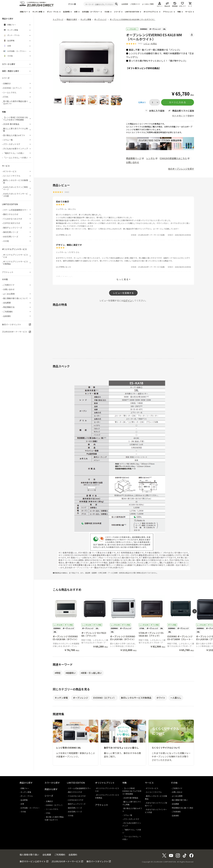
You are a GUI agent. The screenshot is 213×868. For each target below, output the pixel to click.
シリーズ (117, 12)
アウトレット (168, 12)
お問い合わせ (133, 162)
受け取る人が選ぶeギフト (14, 135)
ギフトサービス (10, 171)
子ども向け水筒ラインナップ (15, 149)
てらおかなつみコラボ (13, 219)
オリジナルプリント (151, 12)
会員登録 (125, 4)
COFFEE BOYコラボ (12, 223)
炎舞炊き (7, 83)
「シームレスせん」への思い (15, 158)
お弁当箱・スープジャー (91, 12)
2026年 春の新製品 (11, 124)
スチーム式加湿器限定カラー (15, 210)
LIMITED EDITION (132, 12)
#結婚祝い (71, 673)
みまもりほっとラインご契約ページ (15, 188)
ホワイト (161, 698)
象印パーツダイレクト (12, 324)
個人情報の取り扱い (180, 800)
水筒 (76, 12)
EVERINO (144, 29)
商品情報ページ (135, 158)
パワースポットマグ (12, 144)
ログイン (128, 300)
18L (164, 29)
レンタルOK (132, 29)
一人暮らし (176, 698)
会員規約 (7, 316)
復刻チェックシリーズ (13, 228)
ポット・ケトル (53, 12)
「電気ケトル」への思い (14, 153)
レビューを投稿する (123, 293)
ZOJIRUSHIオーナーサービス (14, 332)
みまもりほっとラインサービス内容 (15, 195)
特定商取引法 (9, 307)
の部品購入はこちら (174, 158)
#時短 (58, 673)
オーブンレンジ (155, 29)
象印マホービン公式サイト (33, 861)
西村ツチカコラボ (11, 214)
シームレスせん (10, 92)
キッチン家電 (37, 12)
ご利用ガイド (135, 4)
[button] (120, 100)
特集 (179, 12)
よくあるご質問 (148, 4)
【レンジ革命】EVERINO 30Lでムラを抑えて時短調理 (16, 119)
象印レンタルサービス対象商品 (136, 698)
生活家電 (66, 12)
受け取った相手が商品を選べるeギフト (15, 102)
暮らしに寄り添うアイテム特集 (15, 130)
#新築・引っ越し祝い (91, 673)
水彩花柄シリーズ (11, 237)
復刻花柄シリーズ (11, 232)
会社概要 (7, 303)
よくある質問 (9, 294)
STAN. (6, 97)
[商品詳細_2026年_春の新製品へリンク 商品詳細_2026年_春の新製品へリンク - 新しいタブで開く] (160, 144)
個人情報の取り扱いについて (15, 298)
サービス (189, 12)
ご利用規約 (8, 312)
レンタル (152, 158)
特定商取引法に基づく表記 (182, 808)
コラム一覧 (8, 140)
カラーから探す (52, 783)
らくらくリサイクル (12, 176)
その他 (107, 12)
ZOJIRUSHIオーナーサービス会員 (151, 235)
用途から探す (51, 789)
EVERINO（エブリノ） (104, 698)
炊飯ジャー (24, 12)
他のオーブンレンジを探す (181, 169)
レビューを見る (150, 44)
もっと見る (123, 279)
